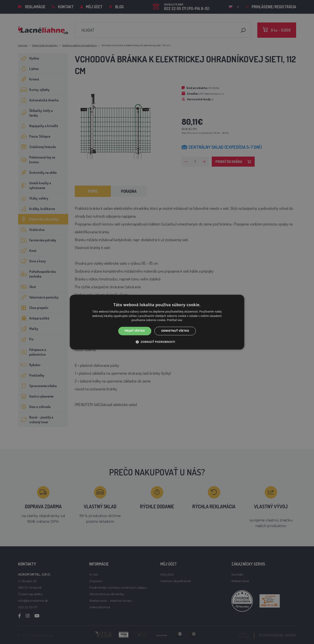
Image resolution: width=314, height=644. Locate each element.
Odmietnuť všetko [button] (175, 331)
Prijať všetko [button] (135, 331)
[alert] (157, 322)
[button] (157, 342)
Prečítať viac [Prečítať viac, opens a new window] (175, 320)
